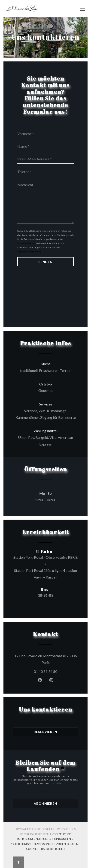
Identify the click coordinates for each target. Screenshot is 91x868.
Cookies (34, 849)
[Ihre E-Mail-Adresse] (45, 159)
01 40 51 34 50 (45, 671)
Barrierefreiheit (53, 849)
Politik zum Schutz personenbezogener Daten (46, 844)
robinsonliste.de (26, 243)
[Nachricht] (45, 202)
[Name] (45, 146)
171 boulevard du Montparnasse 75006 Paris (46, 659)
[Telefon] (45, 172)
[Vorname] (45, 134)
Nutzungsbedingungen (55, 839)
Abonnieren (45, 803)
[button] (82, 9)
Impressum (27, 839)
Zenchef (65, 834)
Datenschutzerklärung (29, 252)
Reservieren (45, 732)
